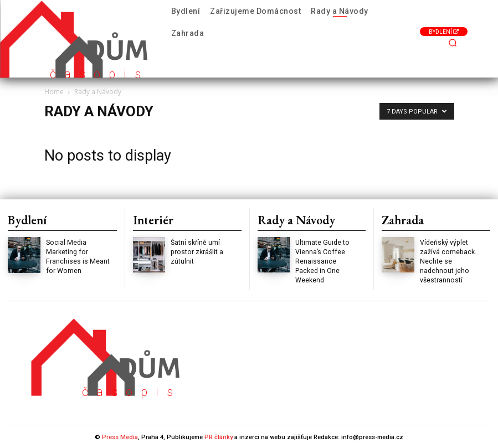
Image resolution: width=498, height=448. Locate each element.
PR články (219, 436)
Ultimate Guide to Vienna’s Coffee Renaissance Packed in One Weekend (322, 261)
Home (54, 92)
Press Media (120, 436)
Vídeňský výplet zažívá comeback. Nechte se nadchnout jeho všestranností (448, 261)
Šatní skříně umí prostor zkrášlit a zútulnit (196, 252)
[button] (453, 43)
